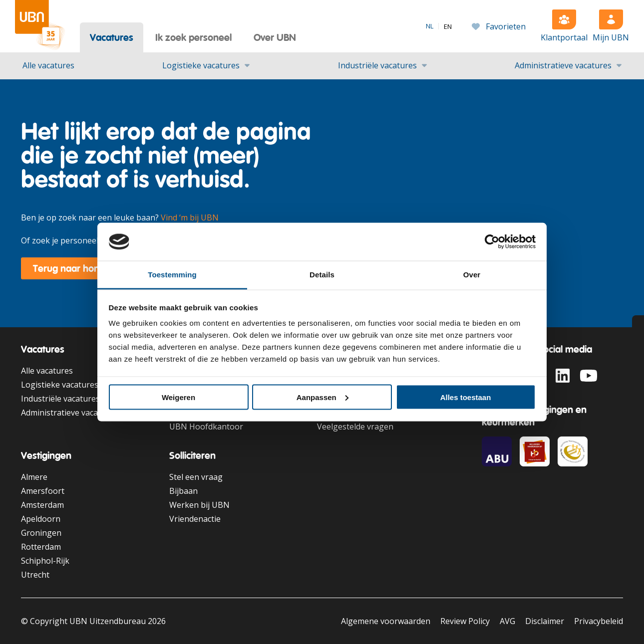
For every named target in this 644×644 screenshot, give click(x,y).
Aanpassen (322, 397)
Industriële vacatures (377, 65)
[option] (448, 27)
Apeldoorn (41, 519)
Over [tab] (472, 275)
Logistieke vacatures (201, 65)
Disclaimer (545, 621)
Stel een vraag (196, 477)
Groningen (41, 533)
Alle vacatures (48, 65)
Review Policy (465, 621)
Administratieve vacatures (563, 65)
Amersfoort (43, 491)
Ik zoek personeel (193, 37)
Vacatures (112, 37)
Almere (34, 477)
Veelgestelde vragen (355, 427)
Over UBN (275, 37)
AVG (507, 621)
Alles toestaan (466, 397)
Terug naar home (70, 268)
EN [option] (448, 27)
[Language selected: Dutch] (439, 26)
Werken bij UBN (199, 505)
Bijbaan (183, 491)
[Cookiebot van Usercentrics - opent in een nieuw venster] (492, 242)
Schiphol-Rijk (45, 561)
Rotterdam (41, 547)
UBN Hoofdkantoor (206, 427)
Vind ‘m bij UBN (190, 217)
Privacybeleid (599, 621)
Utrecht (35, 575)
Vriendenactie (195, 519)
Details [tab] (322, 275)
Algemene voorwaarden (386, 621)
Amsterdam (42, 505)
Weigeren (178, 397)
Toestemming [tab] (172, 275)
